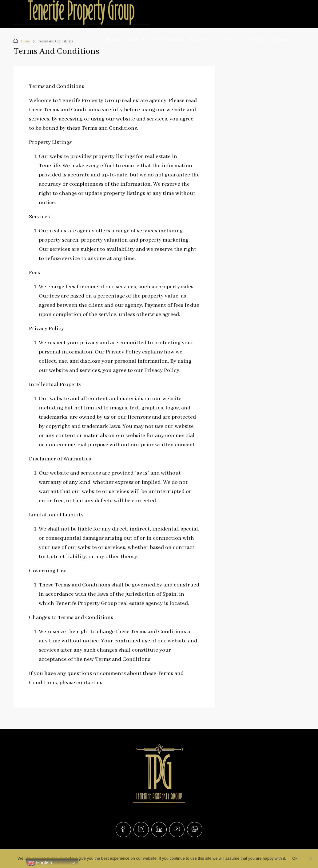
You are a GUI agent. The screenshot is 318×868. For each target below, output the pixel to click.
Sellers (229, 40)
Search (137, 40)
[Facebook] (123, 830)
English (40, 863)
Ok (295, 858)
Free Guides (168, 40)
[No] (310, 858)
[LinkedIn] (159, 830)
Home (114, 40)
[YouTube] (177, 830)
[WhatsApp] (195, 830)
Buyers (199, 40)
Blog (256, 40)
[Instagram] (141, 830)
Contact (284, 40)
